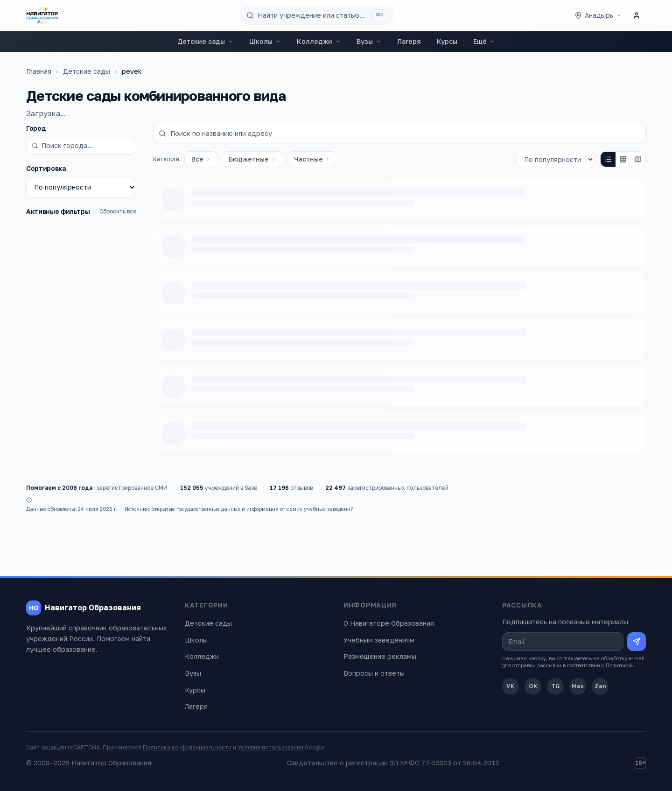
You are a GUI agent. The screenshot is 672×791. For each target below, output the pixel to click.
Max (578, 686)
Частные (312, 159)
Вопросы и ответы (374, 673)
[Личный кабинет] (637, 15)
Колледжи (319, 41)
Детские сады (205, 41)
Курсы (447, 41)
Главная (39, 71)
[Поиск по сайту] (316, 15)
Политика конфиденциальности (187, 747)
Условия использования (270, 747)
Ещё (484, 41)
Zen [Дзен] (600, 686)
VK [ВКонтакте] (511, 686)
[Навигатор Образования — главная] (42, 15)
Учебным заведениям (379, 640)
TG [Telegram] (556, 686)
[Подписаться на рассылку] (637, 642)
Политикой (619, 665)
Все (201, 159)
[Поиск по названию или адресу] (399, 134)
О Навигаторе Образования (389, 623)
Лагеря (409, 41)
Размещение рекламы (380, 656)
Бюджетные (252, 159)
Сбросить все (118, 211)
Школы (265, 41)
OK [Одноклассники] (533, 686)
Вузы (369, 41)
